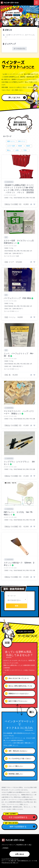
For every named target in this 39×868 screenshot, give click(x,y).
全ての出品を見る (20, 49)
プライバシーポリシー (8, 845)
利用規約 (6, 848)
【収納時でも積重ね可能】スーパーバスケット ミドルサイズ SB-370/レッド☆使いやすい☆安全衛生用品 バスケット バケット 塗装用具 (19, 189)
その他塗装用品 (9, 182)
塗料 (6, 237)
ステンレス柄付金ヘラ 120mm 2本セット (19, 564)
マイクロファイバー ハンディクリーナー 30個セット (19, 412)
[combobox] (17, 600)
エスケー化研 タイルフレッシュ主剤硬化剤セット (19, 242)
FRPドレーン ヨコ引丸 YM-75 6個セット (19, 513)
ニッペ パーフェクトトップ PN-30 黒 (19, 355)
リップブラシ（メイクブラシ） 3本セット (19, 463)
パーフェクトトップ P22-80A (17, 298)
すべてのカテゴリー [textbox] (14, 600)
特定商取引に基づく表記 (24, 845)
